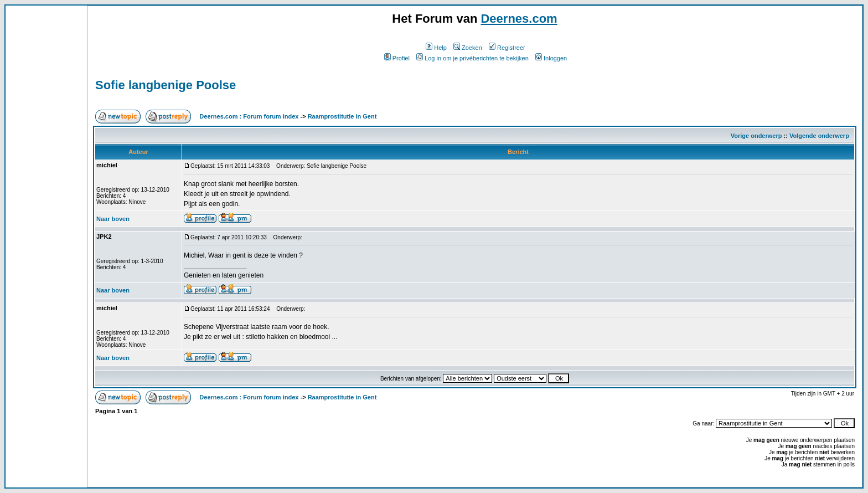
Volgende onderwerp (819, 136)
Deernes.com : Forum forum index (249, 116)
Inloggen (551, 58)
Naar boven (113, 219)
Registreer (507, 48)
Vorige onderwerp (756, 136)
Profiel (397, 58)
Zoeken (468, 48)
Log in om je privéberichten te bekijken (472, 58)
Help (436, 48)
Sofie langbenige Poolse (166, 85)
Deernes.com (519, 19)
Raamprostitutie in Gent (342, 116)
